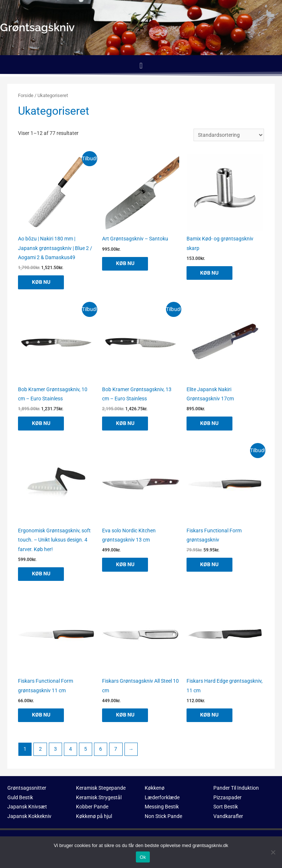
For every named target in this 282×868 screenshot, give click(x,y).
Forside (26, 95)
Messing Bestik (162, 807)
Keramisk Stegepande (101, 789)
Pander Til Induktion (236, 789)
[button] (141, 66)
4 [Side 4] (70, 750)
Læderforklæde (162, 798)
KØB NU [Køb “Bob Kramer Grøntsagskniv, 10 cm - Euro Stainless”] (42, 424)
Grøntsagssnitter (27, 789)
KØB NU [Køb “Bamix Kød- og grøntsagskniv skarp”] (210, 273)
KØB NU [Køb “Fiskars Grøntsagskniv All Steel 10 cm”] (126, 715)
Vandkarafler (228, 817)
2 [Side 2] (40, 750)
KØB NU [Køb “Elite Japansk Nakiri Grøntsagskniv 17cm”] (210, 424)
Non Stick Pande (163, 817)
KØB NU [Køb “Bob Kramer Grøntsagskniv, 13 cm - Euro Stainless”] (126, 424)
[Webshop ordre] (229, 135)
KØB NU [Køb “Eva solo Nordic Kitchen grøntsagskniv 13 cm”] (126, 565)
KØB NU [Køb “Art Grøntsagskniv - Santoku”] (126, 264)
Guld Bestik (20, 798)
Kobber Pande (92, 807)
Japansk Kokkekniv (29, 817)
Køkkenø (155, 789)
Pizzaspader (227, 798)
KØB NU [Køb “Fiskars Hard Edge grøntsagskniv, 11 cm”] (210, 715)
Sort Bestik (226, 807)
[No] (273, 852)
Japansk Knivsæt (27, 807)
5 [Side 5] (86, 750)
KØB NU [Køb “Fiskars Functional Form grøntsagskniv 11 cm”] (42, 715)
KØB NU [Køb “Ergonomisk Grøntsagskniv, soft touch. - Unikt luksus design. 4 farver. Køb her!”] (42, 574)
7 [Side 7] (116, 750)
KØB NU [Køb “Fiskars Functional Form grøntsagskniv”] (210, 565)
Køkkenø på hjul (94, 817)
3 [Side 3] (55, 750)
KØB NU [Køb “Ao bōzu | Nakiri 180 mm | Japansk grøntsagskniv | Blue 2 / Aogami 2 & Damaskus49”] (42, 282)
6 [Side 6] (101, 750)
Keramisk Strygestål (99, 798)
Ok (143, 857)
